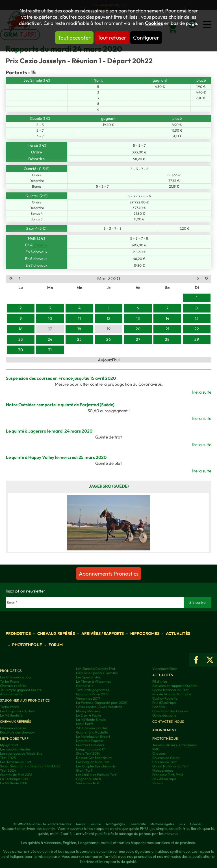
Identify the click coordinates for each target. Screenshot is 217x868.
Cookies (154, 23)
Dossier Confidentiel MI (94, 758)
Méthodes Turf (14, 738)
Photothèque (27, 645)
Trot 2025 (8, 758)
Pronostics (18, 633)
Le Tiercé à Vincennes (93, 681)
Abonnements (11, 694)
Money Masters (88, 711)
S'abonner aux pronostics (25, 700)
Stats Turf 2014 (88, 753)
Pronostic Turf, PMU (168, 775)
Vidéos (158, 783)
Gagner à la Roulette (92, 732)
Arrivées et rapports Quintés (175, 686)
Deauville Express (90, 741)
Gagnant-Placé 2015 (92, 694)
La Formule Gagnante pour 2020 (102, 703)
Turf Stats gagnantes (93, 690)
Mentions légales (162, 824)
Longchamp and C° (91, 749)
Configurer (146, 38)
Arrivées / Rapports (103, 633)
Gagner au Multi (88, 779)
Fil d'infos (160, 681)
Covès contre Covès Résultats (99, 707)
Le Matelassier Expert (93, 736)
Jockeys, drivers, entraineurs (174, 745)
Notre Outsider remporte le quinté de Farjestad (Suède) (60, 405)
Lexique (95, 824)
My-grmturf (9, 745)
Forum (56, 645)
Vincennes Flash (165, 669)
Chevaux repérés (56, 633)
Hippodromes (145, 633)
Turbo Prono (10, 681)
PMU (156, 749)
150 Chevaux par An (92, 728)
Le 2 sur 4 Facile (89, 715)
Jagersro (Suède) (109, 486)
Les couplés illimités (15, 749)
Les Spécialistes (88, 677)
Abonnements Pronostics (109, 574)
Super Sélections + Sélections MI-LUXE (30, 766)
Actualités (178, 633)
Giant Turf (84, 770)
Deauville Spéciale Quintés (97, 673)
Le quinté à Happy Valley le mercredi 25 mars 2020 (56, 457)
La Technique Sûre (14, 779)
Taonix (80, 824)
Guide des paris (164, 715)
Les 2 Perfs (85, 724)
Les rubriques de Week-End (21, 753)
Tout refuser (112, 38)
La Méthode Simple (91, 720)
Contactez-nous (168, 721)
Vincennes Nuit (88, 783)
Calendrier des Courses (170, 711)
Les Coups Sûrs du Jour (18, 711)
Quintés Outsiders (90, 745)
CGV (182, 824)
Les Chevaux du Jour (16, 677)
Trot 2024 (8, 770)
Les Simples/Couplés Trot (96, 669)
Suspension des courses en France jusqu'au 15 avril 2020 (61, 378)
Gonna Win (85, 686)
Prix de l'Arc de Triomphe (172, 694)
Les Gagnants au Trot (93, 762)
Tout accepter (74, 38)
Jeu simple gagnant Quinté (21, 690)
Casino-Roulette (165, 698)
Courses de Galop (166, 758)
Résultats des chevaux (17, 732)
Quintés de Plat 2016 (16, 775)
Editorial (159, 707)
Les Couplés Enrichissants (96, 766)
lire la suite (202, 392)
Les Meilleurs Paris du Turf (96, 775)
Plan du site (138, 824)
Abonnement (164, 730)
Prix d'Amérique (164, 703)
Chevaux (159, 753)
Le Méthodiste (11, 715)
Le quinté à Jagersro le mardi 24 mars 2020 (49, 431)
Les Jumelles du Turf (16, 762)
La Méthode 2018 (14, 783)
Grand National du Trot (171, 690)
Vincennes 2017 (88, 698)
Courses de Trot (165, 762)
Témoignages (115, 824)
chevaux (40, 245)
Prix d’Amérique (164, 779)
